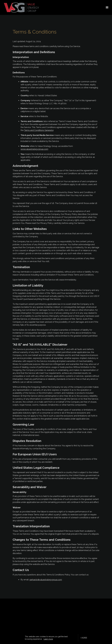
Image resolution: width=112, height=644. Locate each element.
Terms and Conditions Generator (39, 130)
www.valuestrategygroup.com (34, 149)
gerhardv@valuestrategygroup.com (46, 580)
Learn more (48, 639)
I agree (84, 638)
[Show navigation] (106, 7)
